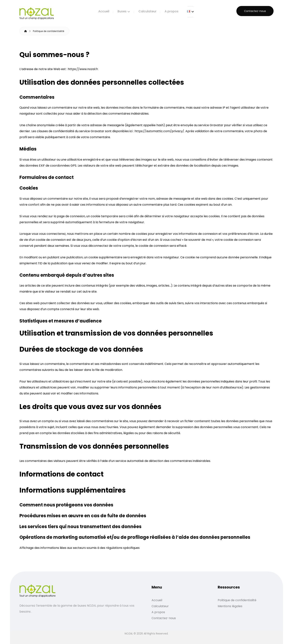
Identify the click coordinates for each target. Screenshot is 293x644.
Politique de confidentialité (237, 600)
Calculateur (160, 606)
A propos (158, 612)
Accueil (157, 600)
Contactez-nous (164, 618)
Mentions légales (230, 606)
